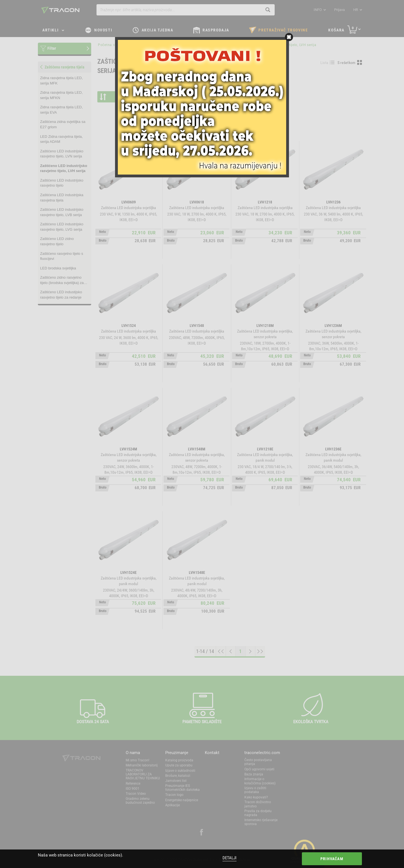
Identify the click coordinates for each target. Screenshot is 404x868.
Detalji (229, 858)
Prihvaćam (332, 859)
